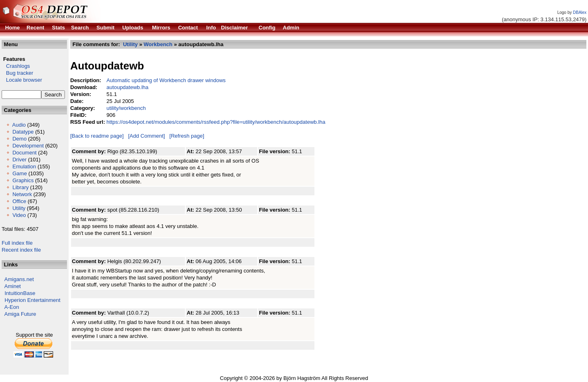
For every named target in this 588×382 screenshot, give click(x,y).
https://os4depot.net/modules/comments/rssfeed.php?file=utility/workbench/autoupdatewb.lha (216, 122)
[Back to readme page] (97, 136)
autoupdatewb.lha (128, 87)
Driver (19, 160)
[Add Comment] (147, 136)
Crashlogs (16, 66)
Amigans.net (19, 279)
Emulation (24, 166)
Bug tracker (17, 73)
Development (28, 146)
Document (24, 153)
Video (19, 215)
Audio (19, 125)
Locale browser (22, 80)
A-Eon (12, 307)
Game (19, 173)
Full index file (17, 243)
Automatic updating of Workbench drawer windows (166, 80)
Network (22, 194)
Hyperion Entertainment (32, 300)
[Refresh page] (187, 136)
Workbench (158, 44)
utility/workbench (126, 108)
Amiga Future (20, 314)
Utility (19, 208)
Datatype (23, 132)
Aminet (13, 286)
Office (19, 201)
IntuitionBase (20, 293)
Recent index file (21, 250)
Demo (19, 139)
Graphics (23, 180)
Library (20, 187)
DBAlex (580, 12)
